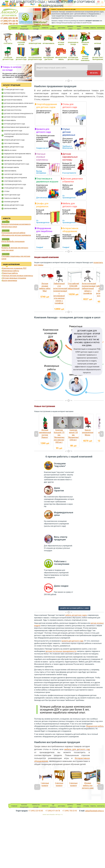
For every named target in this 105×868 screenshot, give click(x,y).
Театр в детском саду (12, 195)
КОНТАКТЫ (101, 28)
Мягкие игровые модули (13, 161)
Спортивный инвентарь (13, 181)
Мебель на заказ (10, 150)
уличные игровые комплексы (85, 58)
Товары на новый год (12, 198)
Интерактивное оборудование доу (17, 127)
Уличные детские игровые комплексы (18, 276)
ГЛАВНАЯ (14, 28)
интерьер (98, 44)
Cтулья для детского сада (14, 90)
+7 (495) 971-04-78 (9, 21)
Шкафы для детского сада (14, 205)
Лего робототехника (12, 143)
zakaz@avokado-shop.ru (94, 811)
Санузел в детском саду (13, 174)
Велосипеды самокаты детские (16, 96)
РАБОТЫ (93, 28)
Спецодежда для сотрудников (16, 178)
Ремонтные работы (10, 273)
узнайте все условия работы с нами (74, 608)
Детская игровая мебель (13, 100)
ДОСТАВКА (62, 28)
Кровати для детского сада (14, 140)
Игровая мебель (10, 120)
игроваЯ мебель (49, 44)
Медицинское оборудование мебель (18, 154)
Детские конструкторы (13, 110)
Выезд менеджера (10, 280)
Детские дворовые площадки (14, 278)
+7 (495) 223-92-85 (9, 18)
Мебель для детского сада (14, 147)
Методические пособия (13, 157)
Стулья (7, 191)
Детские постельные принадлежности (19, 114)
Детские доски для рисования (15, 107)
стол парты (8, 44)
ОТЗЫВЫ (86, 28)
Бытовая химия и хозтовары (15, 93)
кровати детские (35, 44)
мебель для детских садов (76, 615)
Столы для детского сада (14, 188)
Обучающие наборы (12, 167)
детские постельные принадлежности (61, 651)
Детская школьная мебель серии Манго (19, 103)
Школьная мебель (11, 209)
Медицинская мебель (95, 726)
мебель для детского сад (77, 749)
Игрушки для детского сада (15, 124)
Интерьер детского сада (13, 131)
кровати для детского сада (73, 641)
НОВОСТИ (45, 28)
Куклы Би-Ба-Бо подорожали (13, 241)
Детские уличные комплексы (15, 117)
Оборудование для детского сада (17, 164)
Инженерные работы (11, 271)
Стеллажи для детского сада (15, 185)
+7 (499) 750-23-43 (9, 24)
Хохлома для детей (11, 202)
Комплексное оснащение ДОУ (14, 268)
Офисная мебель (10, 171)
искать (94, 73)
